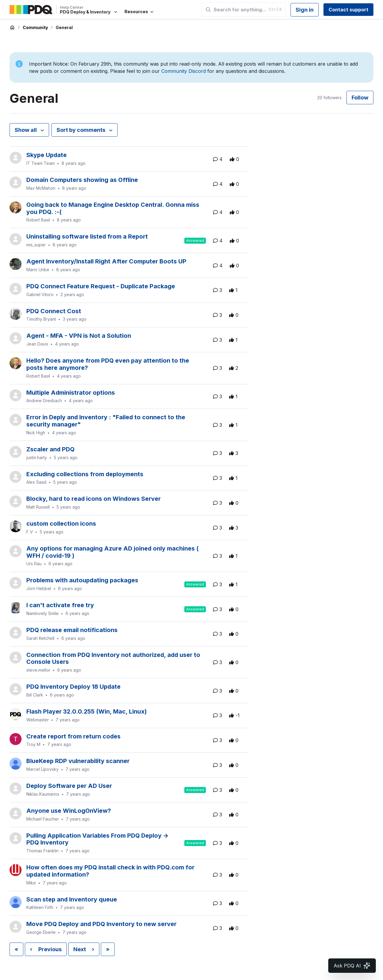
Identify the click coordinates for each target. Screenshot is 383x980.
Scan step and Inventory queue (72, 899)
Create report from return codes (73, 736)
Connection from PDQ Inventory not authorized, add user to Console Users (113, 658)
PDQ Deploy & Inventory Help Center (12, 28)
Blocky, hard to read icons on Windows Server (94, 499)
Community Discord (184, 71)
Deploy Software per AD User (69, 786)
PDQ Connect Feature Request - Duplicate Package (101, 286)
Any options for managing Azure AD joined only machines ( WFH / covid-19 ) (113, 552)
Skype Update (47, 155)
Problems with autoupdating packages (82, 580)
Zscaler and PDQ (50, 449)
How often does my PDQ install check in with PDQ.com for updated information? (110, 871)
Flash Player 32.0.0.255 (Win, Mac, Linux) (87, 711)
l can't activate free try (60, 605)
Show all (26, 130)
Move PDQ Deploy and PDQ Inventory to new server (101, 924)
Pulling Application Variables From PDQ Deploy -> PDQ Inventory (98, 839)
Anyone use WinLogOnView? (69, 811)
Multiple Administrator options (71, 393)
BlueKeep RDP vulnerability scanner (78, 761)
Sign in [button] (305, 10)
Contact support (348, 10)
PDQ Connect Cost (54, 311)
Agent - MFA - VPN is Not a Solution (79, 336)
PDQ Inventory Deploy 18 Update (73, 687)
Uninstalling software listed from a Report (87, 236)
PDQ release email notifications (72, 630)
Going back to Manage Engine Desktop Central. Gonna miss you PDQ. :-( (113, 208)
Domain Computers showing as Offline (82, 180)
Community (35, 27)
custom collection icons (61, 524)
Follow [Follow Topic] (360, 98)
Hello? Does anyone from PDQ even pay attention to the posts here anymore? (108, 364)
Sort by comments (82, 130)
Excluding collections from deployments (85, 474)
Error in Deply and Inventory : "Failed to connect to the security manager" (106, 421)
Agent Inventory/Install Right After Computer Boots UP (106, 261)
